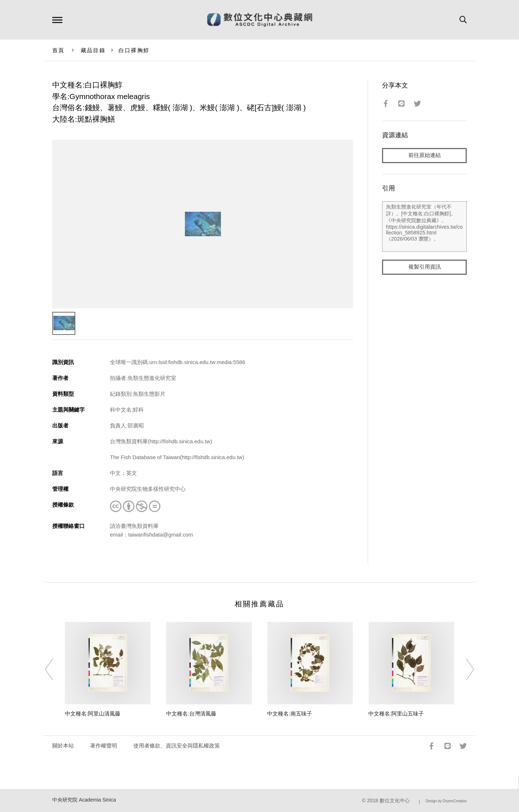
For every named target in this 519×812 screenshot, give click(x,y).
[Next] (463, 669)
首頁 (59, 50)
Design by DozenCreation (446, 801)
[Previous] (56, 669)
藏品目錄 (93, 50)
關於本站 (63, 746)
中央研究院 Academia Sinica (84, 800)
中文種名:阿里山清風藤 (93, 714)
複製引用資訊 (425, 267)
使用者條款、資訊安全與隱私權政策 (177, 746)
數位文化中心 (395, 801)
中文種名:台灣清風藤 (191, 714)
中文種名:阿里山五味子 (396, 714)
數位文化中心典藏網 (260, 20)
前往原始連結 (425, 155)
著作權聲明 (104, 746)
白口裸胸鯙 (134, 50)
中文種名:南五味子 (289, 714)
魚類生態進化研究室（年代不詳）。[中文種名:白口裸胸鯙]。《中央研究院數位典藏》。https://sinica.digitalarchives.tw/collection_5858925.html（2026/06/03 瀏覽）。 (424, 226)
